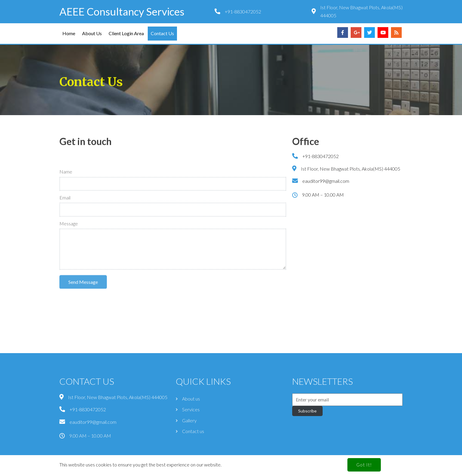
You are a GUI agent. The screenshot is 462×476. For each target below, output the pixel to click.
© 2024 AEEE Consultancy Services (231, 469)
